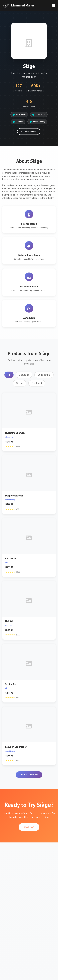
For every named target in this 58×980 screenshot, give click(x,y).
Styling (20, 383)
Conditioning (44, 375)
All (9, 375)
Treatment (37, 383)
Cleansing (24, 375)
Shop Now (29, 827)
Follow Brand (28, 132)
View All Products (29, 775)
